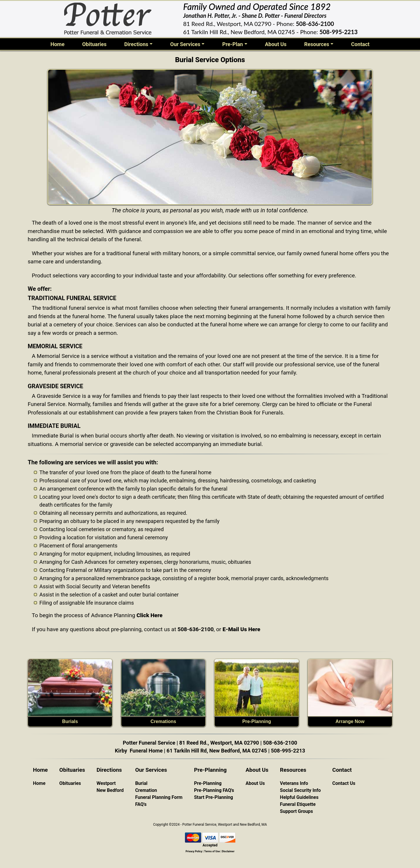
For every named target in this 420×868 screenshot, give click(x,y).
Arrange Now (350, 721)
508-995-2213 (338, 32)
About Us (276, 44)
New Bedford (110, 790)
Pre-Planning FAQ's (214, 790)
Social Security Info (300, 790)
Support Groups (296, 811)
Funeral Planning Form (159, 797)
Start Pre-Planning (213, 797)
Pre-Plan (233, 44)
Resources (317, 44)
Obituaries (94, 44)
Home (59, 44)
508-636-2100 (315, 24)
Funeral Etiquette (298, 804)
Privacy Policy (194, 851)
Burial (141, 783)
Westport (106, 783)
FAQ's (141, 804)
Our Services (185, 44)
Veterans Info (294, 783)
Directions (136, 44)
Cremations (163, 721)
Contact (360, 44)
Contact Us (344, 783)
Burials (70, 721)
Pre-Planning (257, 721)
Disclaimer (228, 851)
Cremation (146, 790)
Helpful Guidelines (299, 797)
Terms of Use (212, 851)
